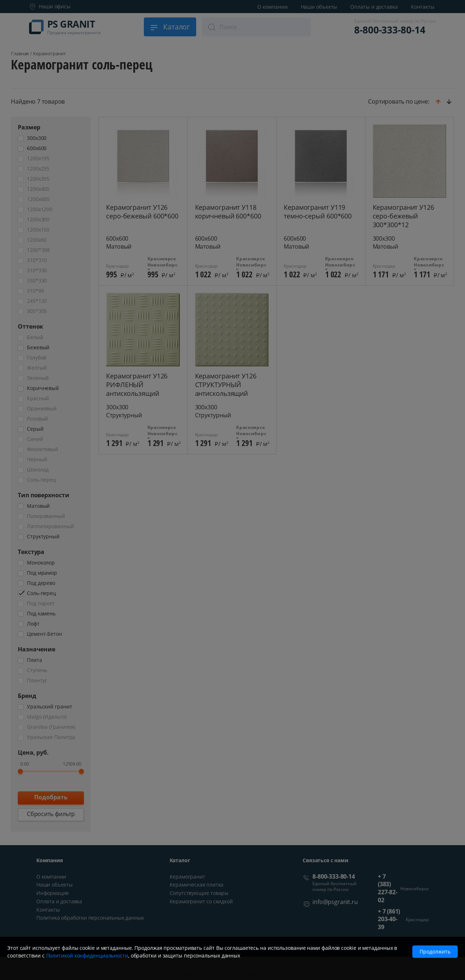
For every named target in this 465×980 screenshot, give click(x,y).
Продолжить (435, 951)
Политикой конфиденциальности (87, 955)
